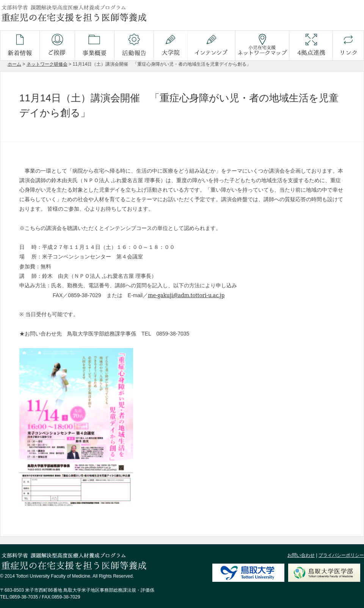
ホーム (14, 64)
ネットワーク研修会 (47, 64)
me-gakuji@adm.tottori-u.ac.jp (186, 295)
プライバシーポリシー (341, 555)
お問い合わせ (301, 555)
